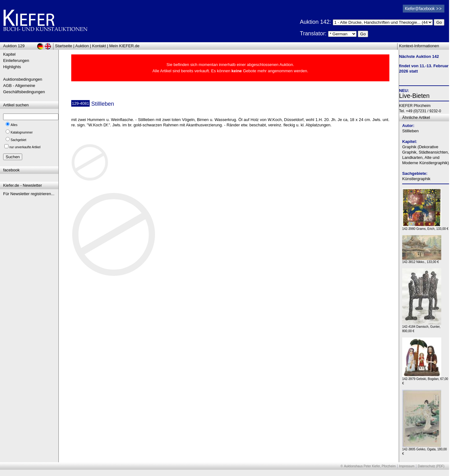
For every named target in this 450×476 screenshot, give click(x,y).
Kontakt (99, 46)
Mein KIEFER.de (125, 46)
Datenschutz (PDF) (431, 466)
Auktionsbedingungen (23, 79)
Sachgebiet (18, 140)
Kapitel (9, 54)
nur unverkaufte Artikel (25, 147)
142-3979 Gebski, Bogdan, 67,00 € (425, 380)
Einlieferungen (16, 61)
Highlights (12, 67)
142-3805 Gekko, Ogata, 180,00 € (425, 450)
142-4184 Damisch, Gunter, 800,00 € (422, 327)
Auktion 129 (14, 46)
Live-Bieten (414, 96)
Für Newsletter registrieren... (29, 194)
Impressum (407, 466)
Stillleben (410, 131)
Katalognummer (22, 132)
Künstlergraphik (416, 179)
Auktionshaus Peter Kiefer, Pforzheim (370, 466)
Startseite (64, 46)
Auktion (82, 46)
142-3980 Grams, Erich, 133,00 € (425, 227)
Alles (14, 125)
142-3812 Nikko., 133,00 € (422, 260)
